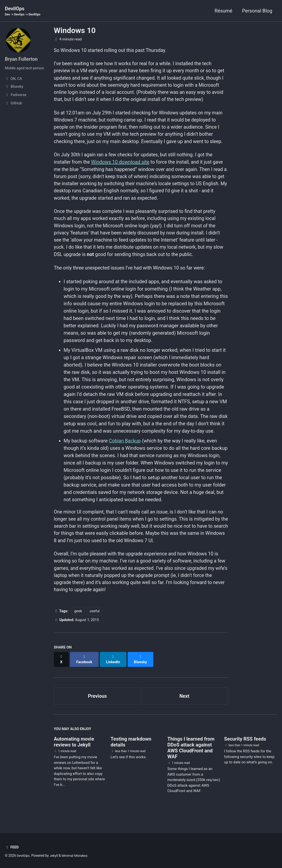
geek (78, 626)
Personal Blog (257, 11)
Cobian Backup (125, 454)
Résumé (223, 11)
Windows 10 (75, 31)
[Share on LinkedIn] (114, 672)
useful (95, 626)
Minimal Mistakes (75, 856)
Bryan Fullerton (22, 59)
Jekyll (54, 856)
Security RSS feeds (245, 749)
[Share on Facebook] (85, 672)
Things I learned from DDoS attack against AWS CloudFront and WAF (191, 758)
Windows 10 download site (121, 172)
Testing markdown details (131, 752)
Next (184, 706)
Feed (12, 847)
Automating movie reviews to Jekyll (74, 752)
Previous (97, 706)
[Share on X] (61, 672)
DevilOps (23, 11)
